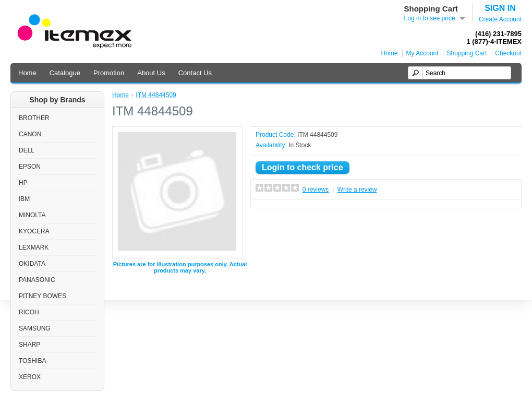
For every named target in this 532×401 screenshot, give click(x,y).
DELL (27, 150)
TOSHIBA (32, 361)
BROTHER (34, 118)
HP (23, 183)
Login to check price (303, 167)
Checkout (508, 53)
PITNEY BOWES (43, 296)
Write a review (357, 190)
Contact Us (195, 73)
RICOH (29, 312)
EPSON (30, 167)
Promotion (109, 73)
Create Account (500, 19)
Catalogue (65, 73)
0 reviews (316, 190)
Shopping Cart (467, 53)
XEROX (30, 377)
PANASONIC (37, 280)
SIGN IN (500, 8)
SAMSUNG (35, 328)
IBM (24, 199)
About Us (151, 73)
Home (390, 53)
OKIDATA (32, 264)
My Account (422, 53)
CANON (30, 134)
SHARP (29, 345)
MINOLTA (32, 215)
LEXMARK (34, 247)
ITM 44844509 (156, 95)
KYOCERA (34, 231)
